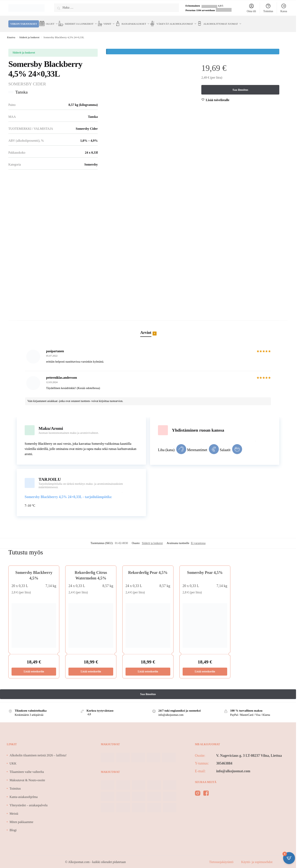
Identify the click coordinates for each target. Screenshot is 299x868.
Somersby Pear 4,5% (205, 568)
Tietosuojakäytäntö (222, 858)
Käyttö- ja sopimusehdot (257, 858)
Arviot (146, 328)
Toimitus (268, 8)
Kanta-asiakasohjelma (24, 792)
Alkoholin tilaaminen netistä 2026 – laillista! (38, 751)
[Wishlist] (218, 96)
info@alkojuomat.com (233, 767)
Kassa (284, 8)
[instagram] (198, 789)
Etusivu (11, 33)
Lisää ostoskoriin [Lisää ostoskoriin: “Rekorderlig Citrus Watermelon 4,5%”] (91, 667)
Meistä (14, 809)
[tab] (148, 324)
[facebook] (206, 789)
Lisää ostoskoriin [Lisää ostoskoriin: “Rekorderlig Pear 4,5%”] (148, 667)
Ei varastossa (198, 539)
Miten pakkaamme (21, 817)
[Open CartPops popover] (289, 858)
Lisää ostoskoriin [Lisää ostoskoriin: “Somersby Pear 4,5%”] (205, 667)
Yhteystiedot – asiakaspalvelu (29, 801)
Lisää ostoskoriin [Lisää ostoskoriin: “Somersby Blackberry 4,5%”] (34, 667)
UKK (13, 759)
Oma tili (251, 8)
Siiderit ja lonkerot (29, 33)
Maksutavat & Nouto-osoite (27, 776)
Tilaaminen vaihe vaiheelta (27, 767)
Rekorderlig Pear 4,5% (148, 568)
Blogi (13, 826)
